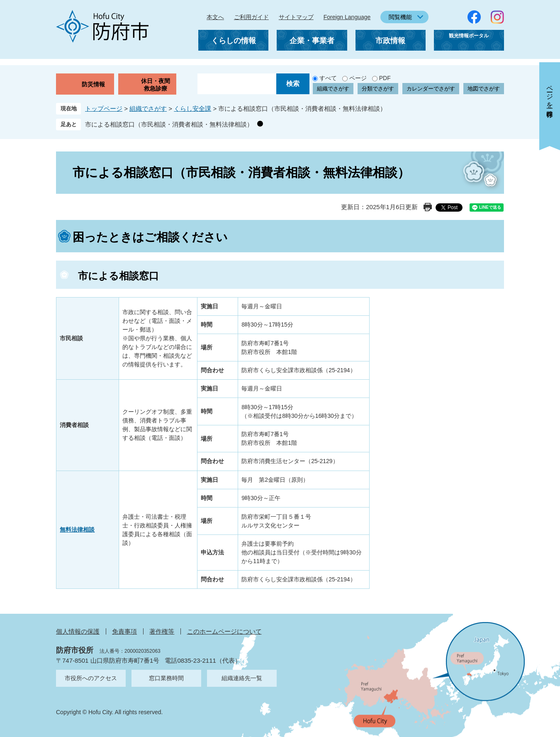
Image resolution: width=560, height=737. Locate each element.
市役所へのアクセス (91, 678)
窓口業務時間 (166, 678)
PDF (385, 78)
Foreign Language (347, 17)
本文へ (215, 17)
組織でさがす (333, 89)
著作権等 (162, 631)
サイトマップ (296, 17)
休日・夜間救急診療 (156, 85)
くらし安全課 (192, 109)
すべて (328, 78)
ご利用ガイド (251, 17)
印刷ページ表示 (428, 207)
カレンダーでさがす (431, 89)
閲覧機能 (400, 17)
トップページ (104, 109)
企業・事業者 (312, 41)
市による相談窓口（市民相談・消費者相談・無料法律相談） (169, 124)
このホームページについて (224, 631)
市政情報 (390, 41)
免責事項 (124, 631)
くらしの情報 (234, 41)
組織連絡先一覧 (242, 678)
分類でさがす (378, 89)
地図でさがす (484, 89)
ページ (358, 78)
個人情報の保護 (78, 631)
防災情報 (93, 84)
